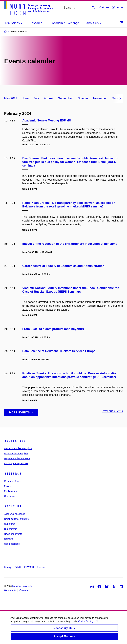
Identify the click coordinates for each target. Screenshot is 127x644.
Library (8, 567)
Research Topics (13, 481)
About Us (13, 506)
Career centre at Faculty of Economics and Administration (63, 266)
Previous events (112, 411)
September (65, 98)
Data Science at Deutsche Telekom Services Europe (59, 351)
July (36, 98)
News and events (13, 534)
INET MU (29, 567)
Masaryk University (22, 586)
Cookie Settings (88, 624)
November (100, 98)
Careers (41, 567)
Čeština (104, 7)
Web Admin (10, 590)
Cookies (24, 590)
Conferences (11, 496)
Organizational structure (16, 519)
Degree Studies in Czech (17, 458)
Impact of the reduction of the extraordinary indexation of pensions (70, 244)
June (25, 98)
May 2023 (11, 98)
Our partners (11, 529)
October (83, 98)
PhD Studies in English (16, 454)
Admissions (15, 441)
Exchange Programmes (16, 463)
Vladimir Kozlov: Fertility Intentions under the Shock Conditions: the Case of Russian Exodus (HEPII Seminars (71, 290)
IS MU (18, 567)
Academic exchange (15, 514)
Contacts (9, 539)
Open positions (12, 544)
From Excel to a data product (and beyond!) (53, 329)
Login (117, 7)
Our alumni (10, 524)
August (48, 98)
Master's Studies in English (18, 448)
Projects (8, 486)
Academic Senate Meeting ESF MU (47, 120)
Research (13, 474)
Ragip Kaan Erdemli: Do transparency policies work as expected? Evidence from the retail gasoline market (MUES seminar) (69, 205)
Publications (10, 491)
